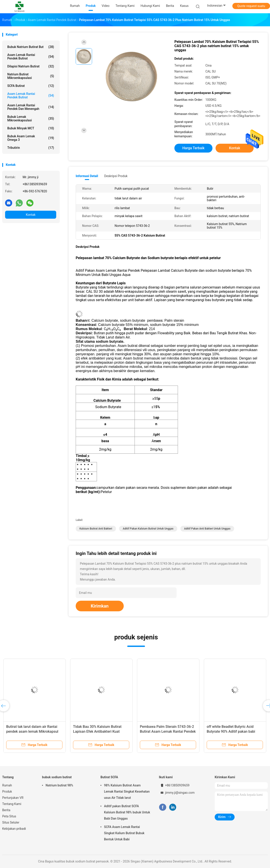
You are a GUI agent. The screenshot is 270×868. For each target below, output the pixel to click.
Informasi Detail (87, 176)
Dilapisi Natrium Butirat (31, 66)
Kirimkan (100, 606)
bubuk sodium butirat (57, 777)
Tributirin (31, 148)
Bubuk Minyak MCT (31, 128)
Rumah (7, 785)
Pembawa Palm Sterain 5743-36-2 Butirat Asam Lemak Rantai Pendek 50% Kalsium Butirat (168, 731)
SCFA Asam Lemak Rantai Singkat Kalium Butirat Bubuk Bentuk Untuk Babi (124, 833)
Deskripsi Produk (116, 176)
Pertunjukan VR (13, 798)
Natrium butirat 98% (59, 785)
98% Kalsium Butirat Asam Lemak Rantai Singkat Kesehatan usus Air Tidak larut (127, 792)
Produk (7, 792)
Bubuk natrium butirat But (31, 47)
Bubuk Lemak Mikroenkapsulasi (31, 119)
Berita (6, 810)
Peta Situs (9, 816)
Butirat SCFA (109, 777)
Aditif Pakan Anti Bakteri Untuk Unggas (207, 529)
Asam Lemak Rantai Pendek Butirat (31, 57)
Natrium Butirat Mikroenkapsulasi (31, 76)
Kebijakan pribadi (14, 829)
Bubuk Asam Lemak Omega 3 (31, 138)
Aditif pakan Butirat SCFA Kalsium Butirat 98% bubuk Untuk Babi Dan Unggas (127, 812)
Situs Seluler (11, 822)
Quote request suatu (251, 6)
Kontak (31, 215)
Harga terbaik (193, 148)
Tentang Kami (12, 804)
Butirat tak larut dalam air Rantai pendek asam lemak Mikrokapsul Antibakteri (32, 731)
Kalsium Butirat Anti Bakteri (96, 529)
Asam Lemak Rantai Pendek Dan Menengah (31, 107)
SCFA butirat (31, 86)
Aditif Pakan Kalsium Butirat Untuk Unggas (148, 529)
